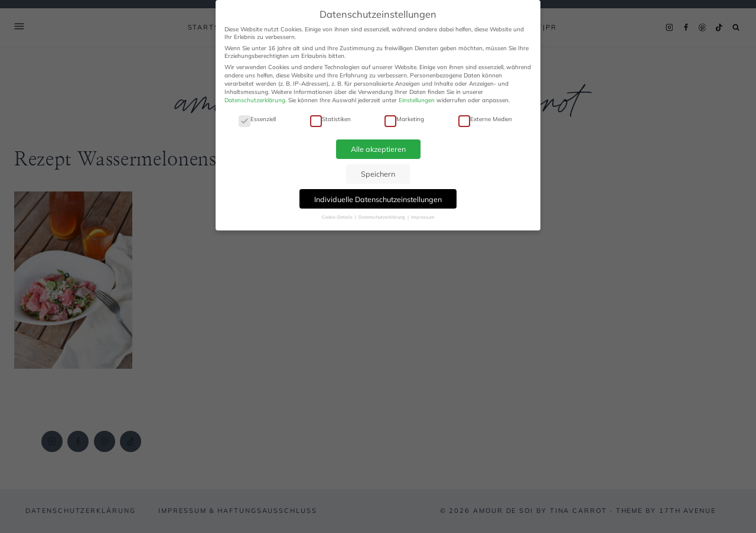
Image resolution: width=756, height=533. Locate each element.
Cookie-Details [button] (338, 217)
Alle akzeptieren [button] (378, 149)
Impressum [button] (423, 217)
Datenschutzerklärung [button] (382, 217)
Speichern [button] (378, 174)
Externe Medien (485, 119)
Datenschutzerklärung (255, 100)
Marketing (404, 119)
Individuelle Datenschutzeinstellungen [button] (378, 199)
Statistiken (330, 119)
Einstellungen (417, 100)
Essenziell (257, 119)
